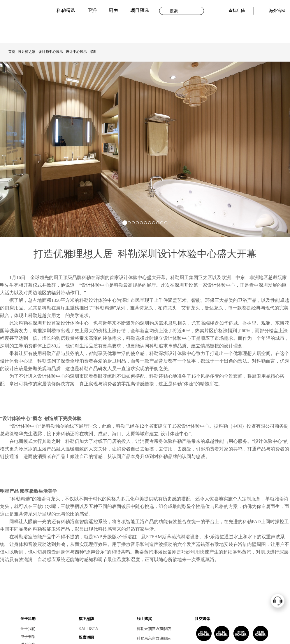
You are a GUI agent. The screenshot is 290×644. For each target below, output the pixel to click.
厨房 (113, 11)
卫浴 (92, 11)
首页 (12, 52)
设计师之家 (27, 52)
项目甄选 (140, 11)
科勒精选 (66, 11)
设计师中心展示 (51, 52)
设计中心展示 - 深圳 (81, 52)
